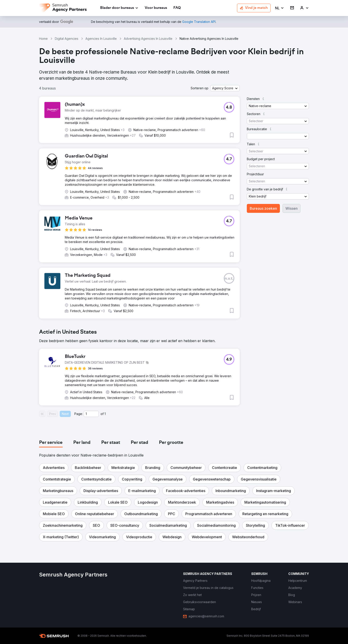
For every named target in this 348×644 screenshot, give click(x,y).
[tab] (51, 443)
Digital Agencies (67, 39)
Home (43, 39)
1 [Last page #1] (105, 414)
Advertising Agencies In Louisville (148, 39)
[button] (280, 8)
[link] (156, 8)
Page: (79, 414)
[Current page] (91, 414)
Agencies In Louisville (101, 39)
